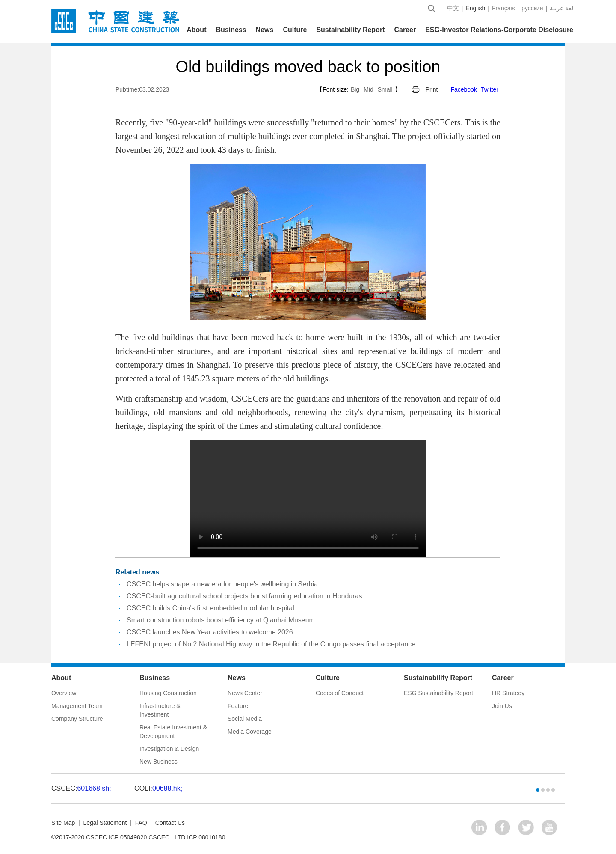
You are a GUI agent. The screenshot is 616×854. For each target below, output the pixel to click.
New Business (158, 762)
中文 (453, 8)
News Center (245, 693)
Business (231, 30)
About (196, 30)
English (475, 8)
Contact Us (170, 823)
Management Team (77, 706)
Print (432, 89)
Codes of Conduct (340, 693)
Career (405, 30)
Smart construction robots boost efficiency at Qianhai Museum (221, 620)
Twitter (490, 89)
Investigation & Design (169, 749)
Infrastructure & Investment (160, 710)
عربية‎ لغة (561, 8)
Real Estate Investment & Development (173, 732)
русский (532, 8)
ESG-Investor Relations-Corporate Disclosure (499, 30)
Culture (295, 30)
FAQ (141, 823)
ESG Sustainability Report (438, 693)
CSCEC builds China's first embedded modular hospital (210, 608)
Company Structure (77, 719)
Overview (64, 693)
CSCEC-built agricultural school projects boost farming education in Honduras (244, 596)
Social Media (245, 719)
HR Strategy (508, 693)
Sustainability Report (350, 30)
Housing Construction (168, 693)
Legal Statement (105, 823)
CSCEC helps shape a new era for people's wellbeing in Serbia (222, 584)
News (265, 30)
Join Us (502, 706)
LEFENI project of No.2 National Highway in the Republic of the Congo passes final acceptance (271, 644)
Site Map (63, 823)
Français (503, 8)
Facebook (463, 89)
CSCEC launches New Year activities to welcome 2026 (210, 632)
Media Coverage (250, 732)
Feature (238, 706)
